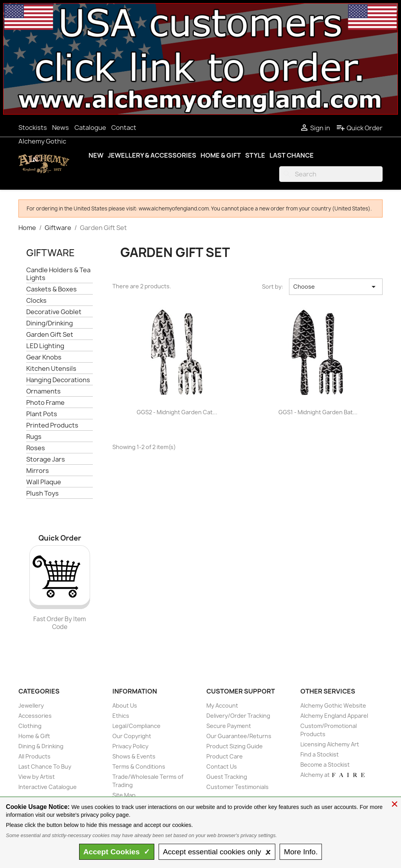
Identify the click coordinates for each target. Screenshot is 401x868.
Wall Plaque (44, 482)
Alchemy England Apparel (334, 716)
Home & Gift (221, 155)
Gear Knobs (44, 357)
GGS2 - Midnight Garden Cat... (177, 412)
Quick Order (359, 128)
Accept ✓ (117, 852)
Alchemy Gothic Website (333, 705)
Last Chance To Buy (45, 766)
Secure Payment (229, 726)
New (96, 155)
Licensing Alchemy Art (330, 744)
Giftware (51, 253)
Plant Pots (42, 414)
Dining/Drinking (50, 323)
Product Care (225, 756)
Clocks (36, 301)
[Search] (331, 174)
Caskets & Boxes (51, 289)
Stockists (33, 128)
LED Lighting (45, 346)
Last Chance (292, 155)
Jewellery (31, 705)
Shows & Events (134, 756)
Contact (124, 128)
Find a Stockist (320, 754)
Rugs (34, 437)
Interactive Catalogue (48, 787)
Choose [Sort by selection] (336, 287)
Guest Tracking (227, 777)
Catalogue (90, 128)
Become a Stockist (325, 765)
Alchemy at (333, 775)
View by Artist (37, 777)
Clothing (30, 726)
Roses (36, 448)
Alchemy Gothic (42, 141)
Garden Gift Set (50, 335)
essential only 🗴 (217, 852)
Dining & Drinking (41, 746)
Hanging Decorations (58, 380)
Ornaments (43, 391)
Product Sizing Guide (235, 746)
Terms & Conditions (139, 766)
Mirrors (38, 471)
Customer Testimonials (238, 787)
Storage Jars (46, 459)
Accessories (35, 716)
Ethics (121, 716)
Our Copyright (132, 736)
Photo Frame (45, 403)
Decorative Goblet (54, 312)
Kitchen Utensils (51, 369)
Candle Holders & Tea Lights (58, 274)
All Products (34, 756)
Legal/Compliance (136, 726)
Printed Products (52, 425)
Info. (301, 852)
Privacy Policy (130, 746)
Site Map (124, 795)
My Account (222, 705)
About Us (125, 705)
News (61, 128)
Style (255, 155)
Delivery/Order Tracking (238, 716)
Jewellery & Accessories (152, 155)
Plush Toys (42, 493)
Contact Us (222, 766)
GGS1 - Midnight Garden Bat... (318, 412)
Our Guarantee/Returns (239, 736)
